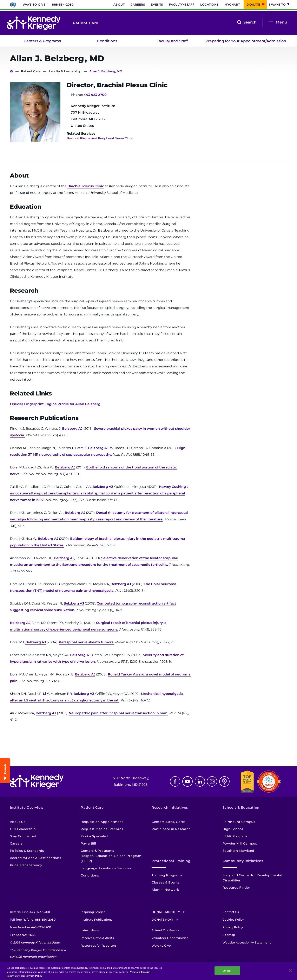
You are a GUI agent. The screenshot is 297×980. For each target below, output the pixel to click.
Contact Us (231, 912)
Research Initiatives (170, 808)
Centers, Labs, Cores (169, 822)
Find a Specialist (94, 836)
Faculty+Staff (182, 5)
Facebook (175, 781)
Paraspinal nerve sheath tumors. (86, 642)
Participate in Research (171, 829)
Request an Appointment (102, 822)
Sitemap (229, 935)
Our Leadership (23, 829)
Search (250, 22)
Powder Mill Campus (240, 843)
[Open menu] (271, 22)
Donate (253, 5)
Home (11, 71)
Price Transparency (26, 865)
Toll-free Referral (33, 920)
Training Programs (167, 875)
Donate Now (162, 920)
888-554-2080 (63, 5)
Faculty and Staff (172, 41)
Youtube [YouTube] (187, 781)
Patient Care (31, 71)
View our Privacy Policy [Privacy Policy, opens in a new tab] (28, 976)
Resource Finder (236, 888)
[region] (148, 971)
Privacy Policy (233, 927)
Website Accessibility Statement (247, 942)
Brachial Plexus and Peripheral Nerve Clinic (100, 138)
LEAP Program (235, 836)
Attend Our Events (166, 930)
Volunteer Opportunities (170, 938)
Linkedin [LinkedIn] (200, 781)
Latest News (90, 930)
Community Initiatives (243, 861)
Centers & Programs (42, 41)
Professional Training (171, 861)
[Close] (290, 971)
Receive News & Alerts (97, 938)
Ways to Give (34, 5)
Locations (209, 5)
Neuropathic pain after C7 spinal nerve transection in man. (118, 713)
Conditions (107, 41)
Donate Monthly (166, 912)
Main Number (30, 927)
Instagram (212, 781)
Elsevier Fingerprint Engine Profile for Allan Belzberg (55, 404)
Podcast (224, 781)
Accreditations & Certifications (36, 858)
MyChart (232, 5)
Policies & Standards (27, 851)
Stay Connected (23, 836)
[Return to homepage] (34, 23)
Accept (227, 970)
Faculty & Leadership (65, 71)
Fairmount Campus (239, 822)
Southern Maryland (238, 851)
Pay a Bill (88, 843)
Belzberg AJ (72, 429)
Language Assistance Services (106, 868)
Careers (138, 5)
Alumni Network (165, 890)
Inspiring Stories (93, 912)
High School (233, 829)
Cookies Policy (233, 920)
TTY (23, 935)
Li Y (46, 694)
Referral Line (30, 912)
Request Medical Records (102, 829)
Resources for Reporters (99, 946)
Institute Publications (97, 920)
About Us (18, 822)
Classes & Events (166, 882)
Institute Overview (27, 808)
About (119, 5)
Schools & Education (241, 808)
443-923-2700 (95, 95)
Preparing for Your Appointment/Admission (246, 41)
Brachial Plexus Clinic (86, 186)
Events (157, 5)
